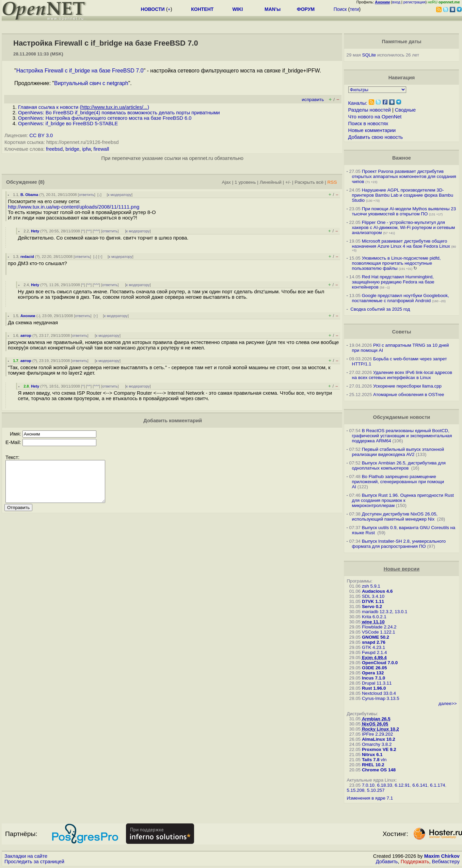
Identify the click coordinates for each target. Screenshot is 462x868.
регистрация (415, 2)
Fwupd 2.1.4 (374, 652)
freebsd (54, 149)
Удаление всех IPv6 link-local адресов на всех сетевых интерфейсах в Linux (402, 375)
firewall (101, 149)
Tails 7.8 (371, 760)
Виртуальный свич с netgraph (91, 83)
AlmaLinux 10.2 (379, 739)
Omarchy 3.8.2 (377, 744)
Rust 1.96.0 (374, 688)
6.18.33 (384, 785)
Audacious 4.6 (377, 591)
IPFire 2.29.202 (377, 734)
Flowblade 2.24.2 (379, 627)
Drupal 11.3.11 (377, 683)
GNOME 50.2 (376, 637)
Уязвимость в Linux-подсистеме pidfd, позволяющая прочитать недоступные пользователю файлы (396, 263)
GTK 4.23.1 (373, 647)
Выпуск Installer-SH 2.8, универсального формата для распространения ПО (399, 544)
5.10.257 (376, 790)
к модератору (120, 195)
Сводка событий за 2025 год (380, 309)
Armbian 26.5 (376, 719)
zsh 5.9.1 (371, 586)
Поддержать (415, 862)
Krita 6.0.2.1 (374, 617)
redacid (27, 257)
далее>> (448, 703)
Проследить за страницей (34, 862)
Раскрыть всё (309, 182)
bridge (72, 149)
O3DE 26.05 (374, 668)
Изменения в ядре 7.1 (370, 798)
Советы (401, 332)
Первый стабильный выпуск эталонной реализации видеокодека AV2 (398, 452)
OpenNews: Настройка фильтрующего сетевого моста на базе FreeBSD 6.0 (105, 118)
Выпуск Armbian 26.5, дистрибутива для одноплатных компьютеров (399, 465)
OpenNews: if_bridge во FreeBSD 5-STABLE (68, 124)
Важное (402, 158)
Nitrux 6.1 (372, 755)
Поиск (340, 9)
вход (396, 2)
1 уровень (245, 182)
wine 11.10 (373, 622)
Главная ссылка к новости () (84, 107)
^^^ (96, 231)
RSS (332, 182)
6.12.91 (402, 785)
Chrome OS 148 (379, 770)
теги (354, 9)
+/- (288, 182)
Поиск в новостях (368, 124)
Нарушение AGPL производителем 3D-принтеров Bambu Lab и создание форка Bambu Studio (402, 195)
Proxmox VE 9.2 (379, 749)
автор (26, 335)
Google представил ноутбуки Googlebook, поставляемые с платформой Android (400, 298)
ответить (87, 195)
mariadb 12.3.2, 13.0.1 (385, 612)
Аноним (28, 316)
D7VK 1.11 (373, 601)
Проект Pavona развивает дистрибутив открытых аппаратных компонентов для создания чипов (404, 176)
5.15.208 (355, 790)
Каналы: (358, 103)
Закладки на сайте (26, 856)
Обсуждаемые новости (402, 417)
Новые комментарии (372, 130)
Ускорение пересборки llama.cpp (407, 386)
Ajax (226, 182)
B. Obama (29, 195)
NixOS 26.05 (375, 724)
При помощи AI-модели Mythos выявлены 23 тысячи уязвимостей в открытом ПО (404, 211)
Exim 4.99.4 (374, 658)
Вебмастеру (446, 862)
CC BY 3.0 (41, 135)
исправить (313, 100)
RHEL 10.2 (373, 765)
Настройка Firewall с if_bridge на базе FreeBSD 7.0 (80, 71)
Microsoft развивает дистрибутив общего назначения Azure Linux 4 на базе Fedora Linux (401, 244)
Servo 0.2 (372, 607)
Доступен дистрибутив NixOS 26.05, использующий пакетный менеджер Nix (395, 517)
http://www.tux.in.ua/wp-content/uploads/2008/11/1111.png (74, 207)
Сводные (405, 110)
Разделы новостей (370, 110)
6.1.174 (437, 785)
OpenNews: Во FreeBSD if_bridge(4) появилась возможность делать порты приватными (119, 113)
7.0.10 (368, 785)
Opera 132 (373, 673)
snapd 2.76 (374, 642)
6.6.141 (420, 785)
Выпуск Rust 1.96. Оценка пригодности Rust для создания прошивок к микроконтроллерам (403, 500)
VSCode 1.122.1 (379, 632)
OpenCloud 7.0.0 (380, 663)
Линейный (271, 182)
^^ (89, 231)
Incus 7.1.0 (373, 678)
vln (384, 760)
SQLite (369, 55)
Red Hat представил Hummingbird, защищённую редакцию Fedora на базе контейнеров (393, 282)
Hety (35, 231)
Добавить (387, 862)
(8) (42, 182)
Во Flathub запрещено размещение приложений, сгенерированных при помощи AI (398, 482)
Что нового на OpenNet (375, 117)
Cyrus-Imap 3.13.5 (381, 698)
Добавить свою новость (376, 137)
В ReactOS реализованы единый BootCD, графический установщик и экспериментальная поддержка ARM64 (402, 436)
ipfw (86, 149)
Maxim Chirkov (442, 856)
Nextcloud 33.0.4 (379, 693)
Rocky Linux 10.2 (380, 729)
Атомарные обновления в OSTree (409, 395)
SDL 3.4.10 (373, 596)
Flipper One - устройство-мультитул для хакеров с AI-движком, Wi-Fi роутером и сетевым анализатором (403, 227)
